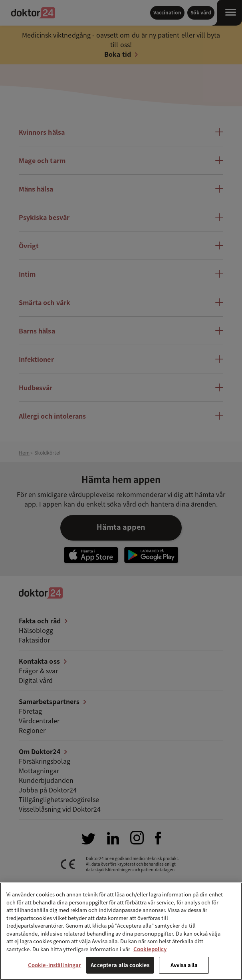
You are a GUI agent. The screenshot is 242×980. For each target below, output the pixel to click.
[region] (121, 931)
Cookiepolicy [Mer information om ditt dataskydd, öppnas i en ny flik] (150, 949)
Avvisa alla (184, 965)
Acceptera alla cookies (120, 965)
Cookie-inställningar (55, 965)
